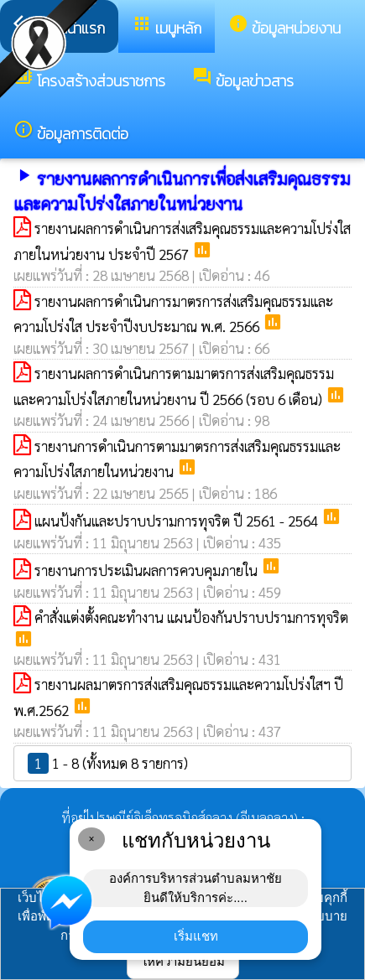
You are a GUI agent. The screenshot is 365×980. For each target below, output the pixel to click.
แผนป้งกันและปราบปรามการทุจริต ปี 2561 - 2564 (178, 521)
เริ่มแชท (196, 936)
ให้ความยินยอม (183, 961)
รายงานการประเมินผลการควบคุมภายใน (148, 570)
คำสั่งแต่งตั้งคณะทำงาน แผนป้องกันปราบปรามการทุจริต (191, 617)
